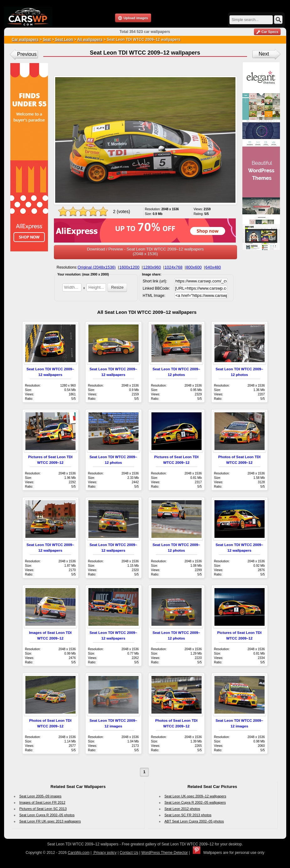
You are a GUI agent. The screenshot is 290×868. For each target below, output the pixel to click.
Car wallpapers (25, 40)
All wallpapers (90, 40)
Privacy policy (105, 853)
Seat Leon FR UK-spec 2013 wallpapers (50, 821)
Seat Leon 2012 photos (182, 809)
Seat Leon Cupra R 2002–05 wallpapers (195, 802)
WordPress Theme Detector (165, 853)
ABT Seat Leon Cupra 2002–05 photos (194, 821)
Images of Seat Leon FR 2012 (42, 802)
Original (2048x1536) (97, 267)
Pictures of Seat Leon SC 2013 (43, 809)
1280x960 (152, 267)
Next (264, 54)
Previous (27, 54)
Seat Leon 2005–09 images (41, 796)
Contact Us (129, 853)
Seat (47, 40)
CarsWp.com (79, 853)
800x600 (194, 267)
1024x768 (174, 267)
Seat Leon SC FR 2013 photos (188, 815)
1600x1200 (129, 267)
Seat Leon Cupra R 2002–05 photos (47, 815)
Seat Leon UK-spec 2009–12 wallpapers (195, 796)
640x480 (213, 267)
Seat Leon (63, 40)
